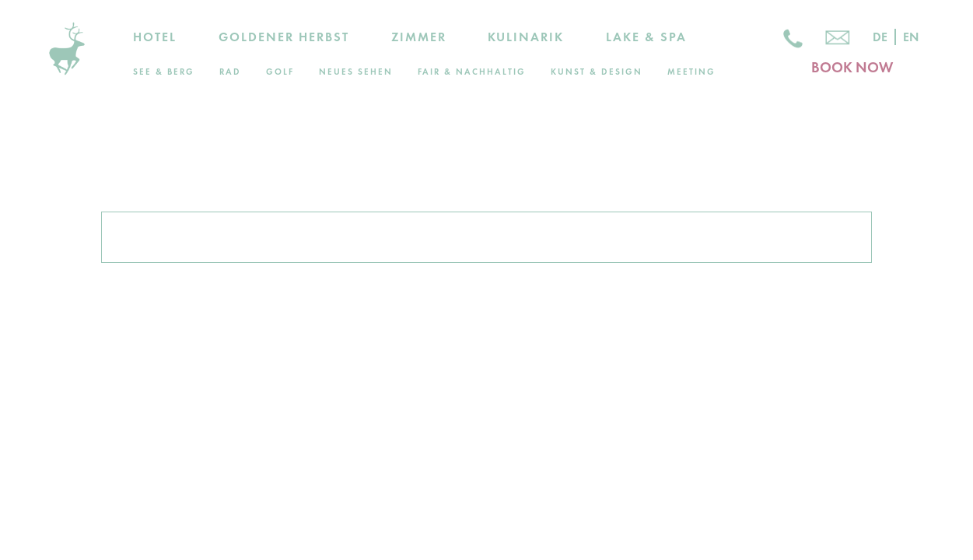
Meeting (691, 72)
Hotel (155, 37)
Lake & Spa (646, 37)
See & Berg (164, 72)
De (880, 37)
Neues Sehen (356, 72)
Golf (280, 72)
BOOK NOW (852, 68)
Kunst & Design (597, 72)
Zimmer (419, 37)
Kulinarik (526, 37)
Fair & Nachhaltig (472, 72)
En (911, 37)
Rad (230, 72)
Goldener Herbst (284, 37)
